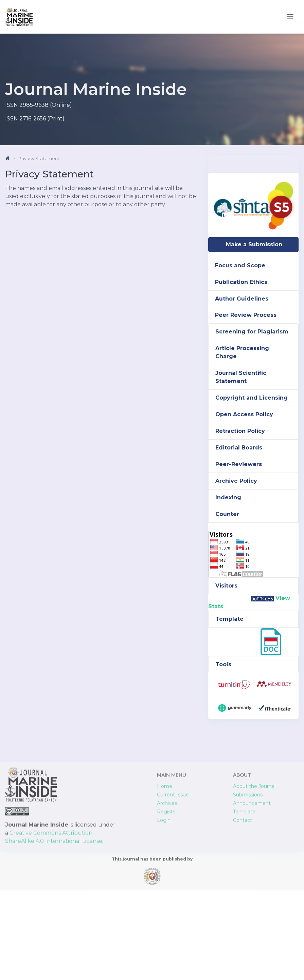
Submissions (248, 881)
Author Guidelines (242, 299)
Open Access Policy (244, 414)
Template (229, 619)
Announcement (252, 889)
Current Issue (173, 881)
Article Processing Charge (242, 352)
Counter (227, 514)
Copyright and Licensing (252, 398)
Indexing (228, 497)
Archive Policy (236, 481)
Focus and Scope (240, 265)
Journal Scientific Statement (241, 377)
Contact (243, 906)
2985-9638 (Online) (46, 105)
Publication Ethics (241, 282)
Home (165, 872)
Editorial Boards (239, 448)
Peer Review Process (246, 315)
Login (164, 906)
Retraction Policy (240, 431)
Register (167, 898)
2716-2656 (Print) (42, 119)
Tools (223, 664)
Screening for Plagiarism (252, 332)
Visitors (226, 586)
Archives (167, 889)
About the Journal (254, 872)
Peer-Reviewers (239, 464)
